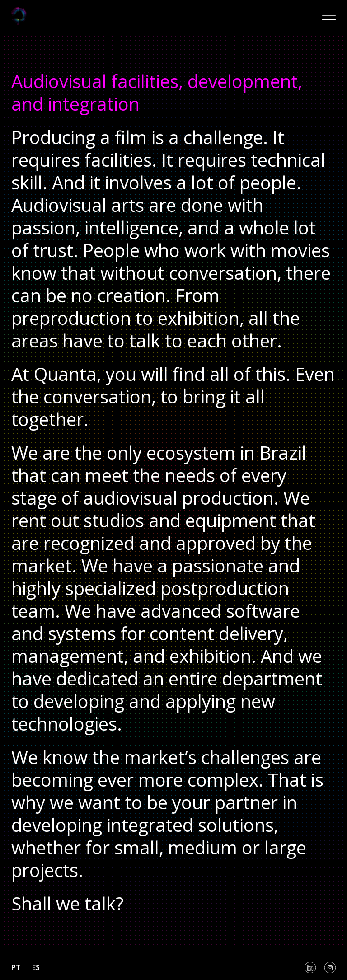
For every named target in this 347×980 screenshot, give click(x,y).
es (36, 967)
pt (16, 967)
